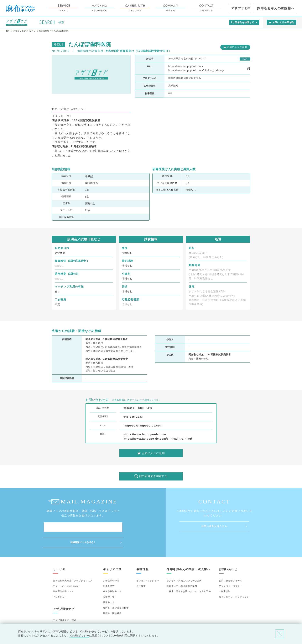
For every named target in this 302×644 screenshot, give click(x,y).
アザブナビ (257, 8)
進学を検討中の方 (112, 576)
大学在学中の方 (111, 565)
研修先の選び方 (61, 610)
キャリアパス (157, 8)
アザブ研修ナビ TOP (65, 605)
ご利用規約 (225, 576)
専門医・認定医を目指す (116, 593)
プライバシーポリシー (230, 571)
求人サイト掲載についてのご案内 (184, 565)
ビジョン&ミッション (148, 565)
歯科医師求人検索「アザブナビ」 (70, 565)
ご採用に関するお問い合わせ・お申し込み (189, 576)
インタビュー (60, 582)
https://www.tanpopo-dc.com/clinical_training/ (196, 70)
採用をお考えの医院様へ (283, 8)
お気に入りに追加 (237, 47)
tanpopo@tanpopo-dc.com (143, 426)
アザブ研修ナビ (121, 8)
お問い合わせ (228, 8)
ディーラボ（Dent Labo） (67, 571)
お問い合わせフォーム (230, 565)
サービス (85, 8)
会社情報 (192, 8)
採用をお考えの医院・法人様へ (188, 554)
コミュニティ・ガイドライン (234, 582)
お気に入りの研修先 (63, 621)
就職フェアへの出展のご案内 (182, 571)
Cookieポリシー (79, 636)
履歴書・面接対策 (112, 598)
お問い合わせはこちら (214, 526)
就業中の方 (109, 587)
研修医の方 (109, 571)
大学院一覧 (109, 582)
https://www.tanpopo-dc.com (186, 66)
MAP (245, 59)
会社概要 (141, 571)
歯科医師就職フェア (63, 576)
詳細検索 (58, 616)
